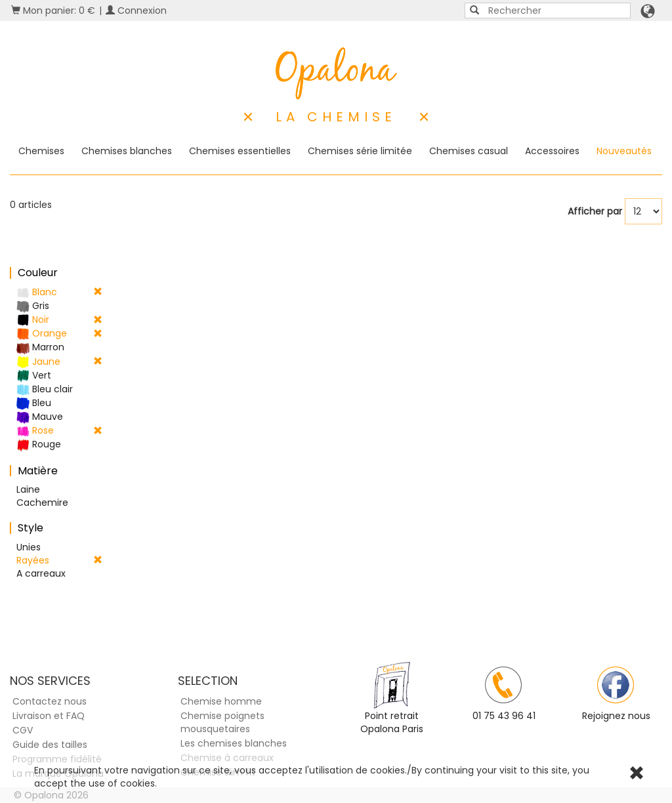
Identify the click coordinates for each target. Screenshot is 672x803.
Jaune (59, 362)
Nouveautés (624, 151)
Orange (59, 334)
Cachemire (42, 503)
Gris (33, 306)
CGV (23, 730)
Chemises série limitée (360, 151)
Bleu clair (45, 389)
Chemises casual (469, 151)
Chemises (41, 151)
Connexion (136, 10)
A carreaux (41, 573)
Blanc (59, 292)
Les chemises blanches (234, 743)
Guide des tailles (50, 745)
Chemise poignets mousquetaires (222, 722)
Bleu (34, 403)
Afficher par (595, 211)
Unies (29, 547)
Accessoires (552, 151)
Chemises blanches (127, 151)
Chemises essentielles (240, 151)
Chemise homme (221, 701)
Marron (40, 347)
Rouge (39, 444)
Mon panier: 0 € (53, 10)
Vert (34, 376)
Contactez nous (50, 701)
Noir (59, 320)
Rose (59, 431)
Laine (28, 489)
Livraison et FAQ (49, 716)
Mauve (40, 417)
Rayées (59, 560)
